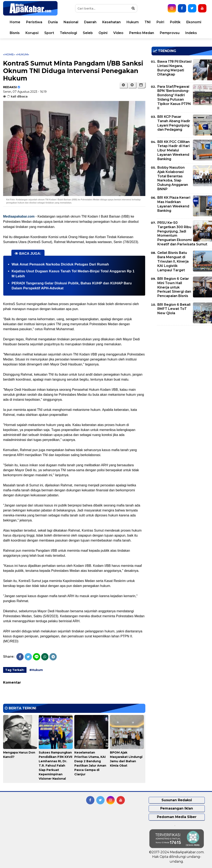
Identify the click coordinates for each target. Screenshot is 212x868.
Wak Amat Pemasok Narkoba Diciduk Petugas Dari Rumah (60, 264)
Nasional (71, 22)
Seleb (88, 33)
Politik (175, 22)
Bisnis (15, 33)
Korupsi (32, 33)
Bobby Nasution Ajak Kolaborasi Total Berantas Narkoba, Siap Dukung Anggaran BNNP (173, 178)
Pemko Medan (142, 33)
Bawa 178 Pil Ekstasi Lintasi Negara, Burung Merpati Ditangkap (174, 68)
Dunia (53, 22)
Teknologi (68, 33)
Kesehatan (111, 22)
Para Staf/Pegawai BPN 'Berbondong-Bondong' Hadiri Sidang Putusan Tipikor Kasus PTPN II (174, 97)
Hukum (133, 22)
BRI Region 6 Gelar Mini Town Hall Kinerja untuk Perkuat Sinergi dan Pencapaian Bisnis (174, 287)
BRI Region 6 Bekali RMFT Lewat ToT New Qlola (174, 309)
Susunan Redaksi (177, 800)
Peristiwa (34, 22)
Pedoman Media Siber (177, 817)
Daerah (90, 22)
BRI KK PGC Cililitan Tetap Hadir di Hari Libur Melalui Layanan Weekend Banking (173, 150)
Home (15, 22)
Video (118, 33)
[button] (141, 85)
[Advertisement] (182, 358)
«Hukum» (22, 54)
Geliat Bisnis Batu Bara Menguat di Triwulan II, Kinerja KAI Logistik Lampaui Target (173, 261)
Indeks (191, 33)
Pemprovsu (170, 33)
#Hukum (36, 670)
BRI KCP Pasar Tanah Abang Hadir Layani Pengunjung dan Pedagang (174, 123)
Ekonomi (194, 22)
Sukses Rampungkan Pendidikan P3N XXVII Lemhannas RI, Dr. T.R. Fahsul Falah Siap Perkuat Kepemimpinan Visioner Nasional (55, 766)
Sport (49, 33)
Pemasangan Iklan (177, 808)
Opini (103, 33)
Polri (160, 22)
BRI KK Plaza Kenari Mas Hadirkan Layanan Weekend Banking (174, 204)
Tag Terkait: (15, 670)
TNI (148, 22)
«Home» (9, 54)
